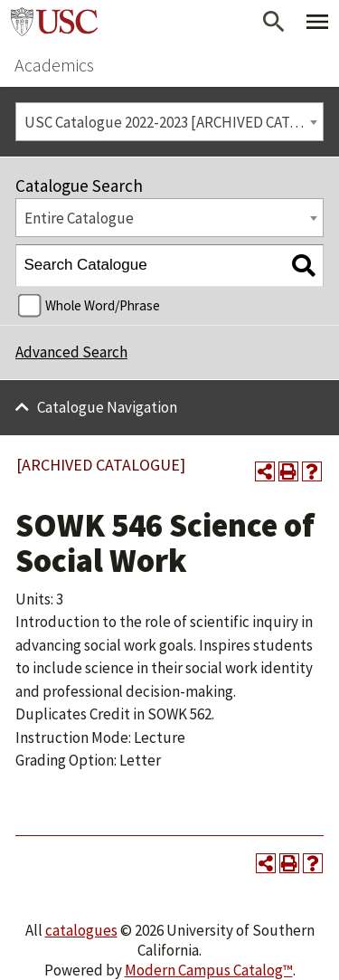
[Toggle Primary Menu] (317, 22)
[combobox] (169, 122)
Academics (54, 65)
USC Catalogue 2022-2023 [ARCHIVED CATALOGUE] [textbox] (174, 122)
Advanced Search (71, 352)
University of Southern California (54, 22)
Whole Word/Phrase (103, 305)
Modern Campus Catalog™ (209, 970)
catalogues (81, 930)
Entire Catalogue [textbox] (79, 218)
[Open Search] (274, 22)
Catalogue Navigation (107, 407)
